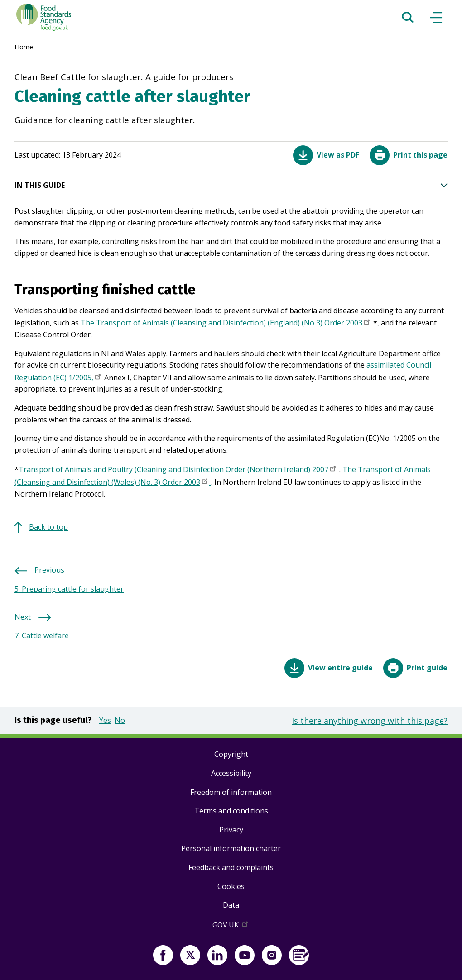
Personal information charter (231, 848)
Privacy (231, 830)
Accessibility (231, 773)
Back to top (48, 527)
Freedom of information (231, 792)
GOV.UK (231, 927)
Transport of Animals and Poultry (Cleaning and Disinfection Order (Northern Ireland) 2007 (179, 470)
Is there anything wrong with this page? (370, 721)
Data (231, 905)
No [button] (120, 720)
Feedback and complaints (231, 867)
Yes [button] (105, 720)
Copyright (231, 754)
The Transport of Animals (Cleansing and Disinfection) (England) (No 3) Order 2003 (227, 324)
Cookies (231, 886)
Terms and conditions (231, 811)
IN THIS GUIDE (231, 186)
